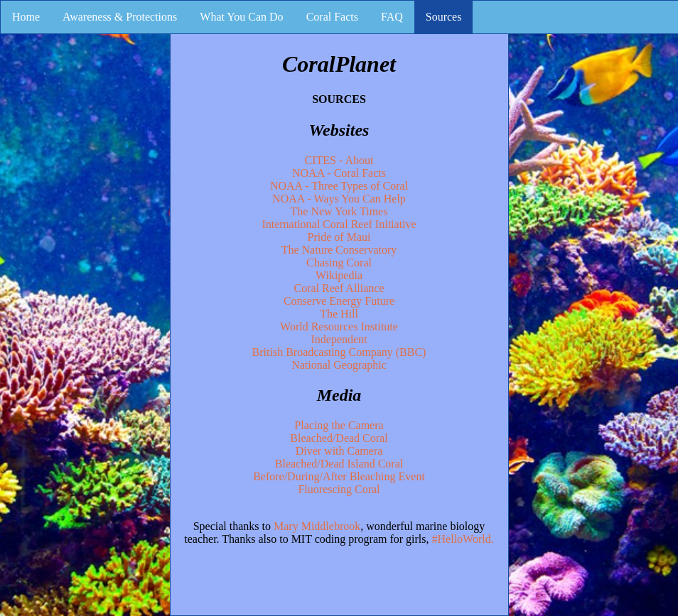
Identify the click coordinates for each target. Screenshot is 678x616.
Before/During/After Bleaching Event (339, 476)
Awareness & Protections (120, 17)
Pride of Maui (339, 237)
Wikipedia (339, 275)
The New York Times (339, 211)
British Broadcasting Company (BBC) (339, 352)
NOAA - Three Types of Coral (339, 186)
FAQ (392, 17)
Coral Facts (332, 17)
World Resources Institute (339, 326)
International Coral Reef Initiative (339, 224)
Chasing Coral (339, 263)
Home (26, 17)
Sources (444, 17)
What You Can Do (241, 17)
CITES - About (339, 160)
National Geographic (339, 365)
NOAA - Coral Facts (339, 173)
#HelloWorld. (463, 539)
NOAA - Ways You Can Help (339, 199)
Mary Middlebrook (317, 526)
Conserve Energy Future (339, 301)
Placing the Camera (339, 425)
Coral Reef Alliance (339, 288)
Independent (339, 339)
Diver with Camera (339, 451)
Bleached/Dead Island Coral (339, 464)
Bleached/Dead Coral (339, 438)
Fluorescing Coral (339, 489)
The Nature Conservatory (339, 250)
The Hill (339, 314)
